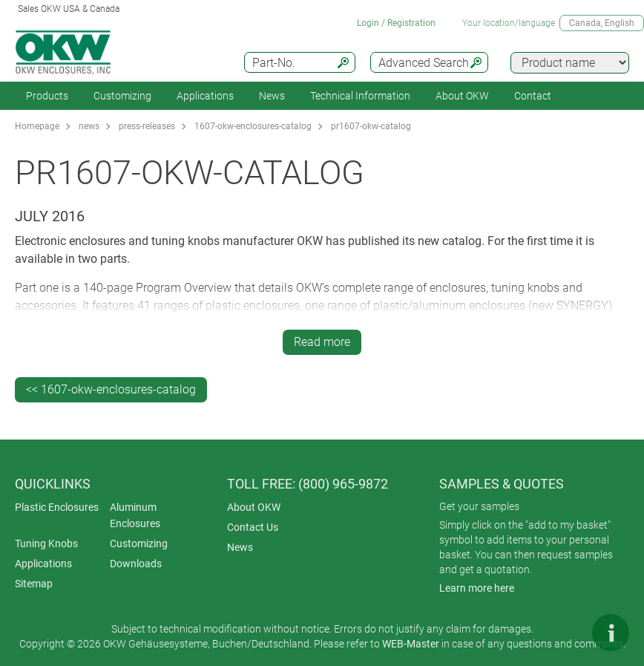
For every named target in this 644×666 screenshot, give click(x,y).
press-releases (147, 126)
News (272, 96)
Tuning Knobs (46, 543)
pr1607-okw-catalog (371, 126)
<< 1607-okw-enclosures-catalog (111, 389)
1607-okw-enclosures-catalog (253, 126)
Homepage (37, 126)
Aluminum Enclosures (135, 515)
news (89, 126)
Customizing (122, 96)
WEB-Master (411, 644)
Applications (205, 96)
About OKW (254, 507)
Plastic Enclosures (57, 507)
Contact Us (253, 527)
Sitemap (34, 584)
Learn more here (477, 588)
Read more (322, 342)
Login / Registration (396, 23)
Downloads (136, 564)
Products (47, 96)
